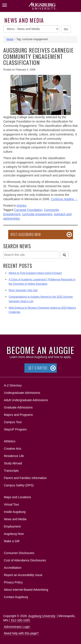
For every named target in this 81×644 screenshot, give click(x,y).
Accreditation (13, 568)
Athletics (10, 441)
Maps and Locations (17, 497)
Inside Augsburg (15, 512)
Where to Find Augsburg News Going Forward (35, 273)
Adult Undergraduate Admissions (26, 400)
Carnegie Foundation (28, 210)
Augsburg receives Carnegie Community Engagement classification (38, 56)
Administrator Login (17, 627)
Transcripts (11, 471)
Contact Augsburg (16, 597)
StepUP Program (15, 429)
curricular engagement (37, 214)
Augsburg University (42, 616)
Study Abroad (13, 463)
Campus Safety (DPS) (19, 485)
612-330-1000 (20, 620)
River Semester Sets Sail (23, 290)
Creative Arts (13, 449)
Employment (12, 526)
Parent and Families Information (25, 478)
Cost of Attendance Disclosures (25, 560)
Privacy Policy (13, 582)
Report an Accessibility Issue (23, 575)
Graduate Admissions (18, 407)
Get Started (38, 368)
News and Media (24, 20)
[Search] (64, 255)
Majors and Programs (18, 414)
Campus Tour (13, 422)
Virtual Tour (11, 504)
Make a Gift (12, 541)
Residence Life (14, 456)
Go (66, 29)
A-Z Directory (13, 385)
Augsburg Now (14, 534)
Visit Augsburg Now (26, 234)
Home (10, 39)
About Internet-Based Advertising (26, 590)
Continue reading (64, 199)
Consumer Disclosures (19, 553)
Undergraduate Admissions (22, 393)
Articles (22, 206)
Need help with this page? (21, 633)
